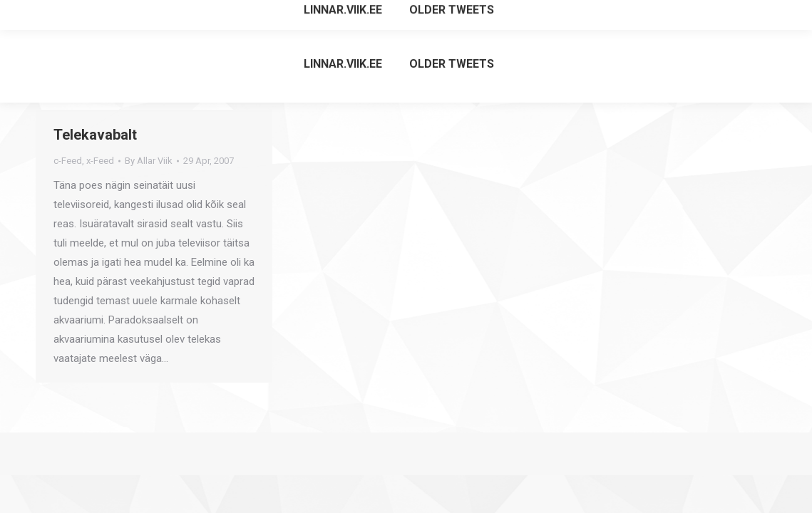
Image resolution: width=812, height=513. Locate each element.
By (149, 161)
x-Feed (100, 161)
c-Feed (68, 161)
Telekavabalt (95, 135)
